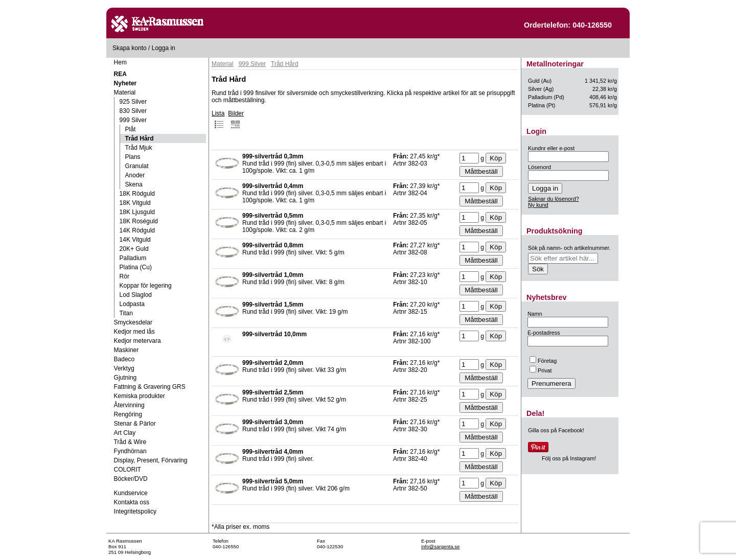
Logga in (164, 48)
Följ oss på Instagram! (569, 458)
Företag (543, 361)
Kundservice (131, 493)
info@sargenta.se (440, 546)
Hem (120, 62)
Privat (541, 370)
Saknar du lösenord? (554, 199)
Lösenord (539, 167)
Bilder (236, 120)
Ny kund (538, 205)
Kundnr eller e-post (551, 148)
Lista (218, 120)
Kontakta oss (132, 502)
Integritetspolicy (135, 511)
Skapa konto (130, 48)
